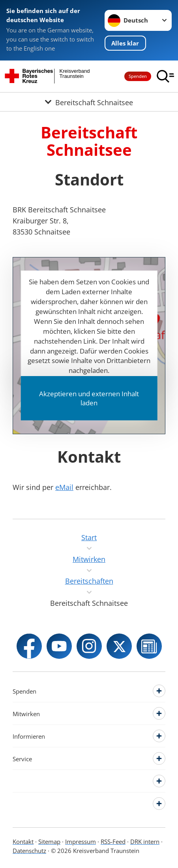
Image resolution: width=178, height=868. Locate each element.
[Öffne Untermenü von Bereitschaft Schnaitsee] (89, 102)
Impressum (81, 842)
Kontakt (23, 842)
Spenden (138, 76)
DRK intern (145, 842)
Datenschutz (29, 851)
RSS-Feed (113, 842)
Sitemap (49, 842)
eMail (64, 487)
